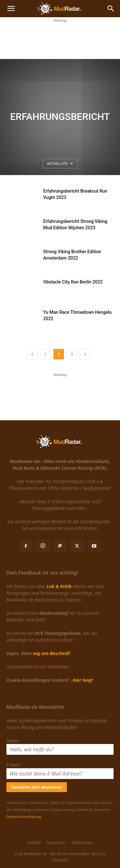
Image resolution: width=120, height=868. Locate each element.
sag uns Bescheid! (52, 653)
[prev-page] (32, 354)
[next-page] (85, 354)
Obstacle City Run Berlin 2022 (73, 282)
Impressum (56, 843)
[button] (11, 9)
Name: (13, 741)
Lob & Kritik (59, 586)
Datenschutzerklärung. (24, 817)
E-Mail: (13, 765)
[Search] (111, 9)
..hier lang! (82, 680)
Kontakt (34, 843)
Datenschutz (82, 843)
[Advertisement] (60, 40)
